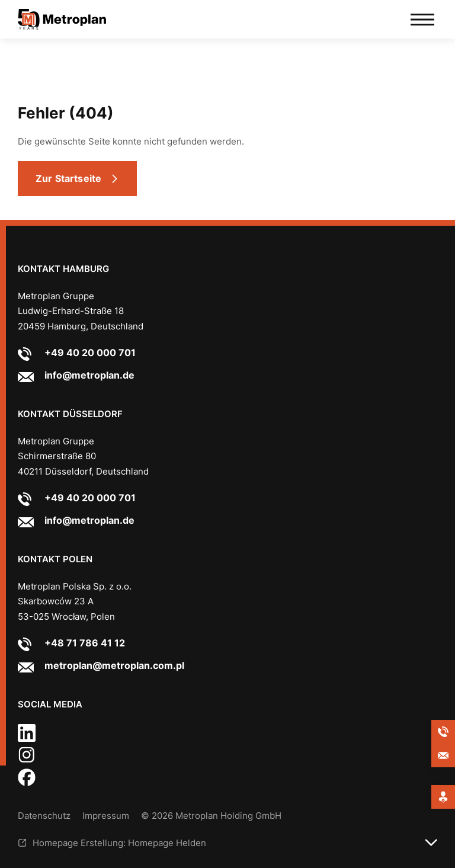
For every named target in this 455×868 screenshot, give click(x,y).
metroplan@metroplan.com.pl (114, 665)
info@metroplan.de (89, 375)
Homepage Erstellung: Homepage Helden (119, 843)
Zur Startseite (68, 178)
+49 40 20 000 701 (90, 353)
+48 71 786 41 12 (85, 643)
